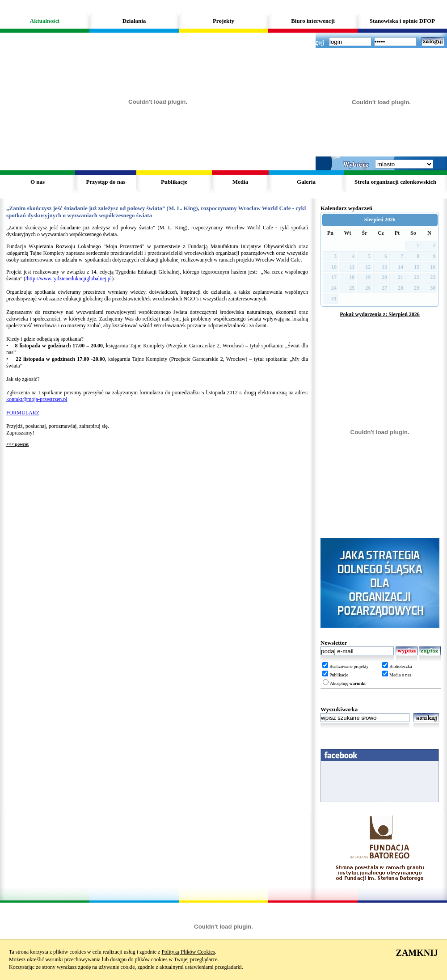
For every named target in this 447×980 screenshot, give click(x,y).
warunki (358, 683)
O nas (38, 182)
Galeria (306, 182)
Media (240, 182)
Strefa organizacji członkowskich (395, 182)
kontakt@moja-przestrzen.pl (37, 399)
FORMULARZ (23, 413)
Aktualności (45, 21)
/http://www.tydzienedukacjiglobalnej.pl (69, 279)
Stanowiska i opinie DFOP (402, 21)
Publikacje (174, 182)
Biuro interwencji (313, 21)
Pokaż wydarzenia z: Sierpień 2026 (380, 314)
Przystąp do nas (105, 182)
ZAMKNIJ (417, 953)
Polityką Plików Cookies (188, 952)
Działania (134, 21)
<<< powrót (17, 444)
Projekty (223, 21)
